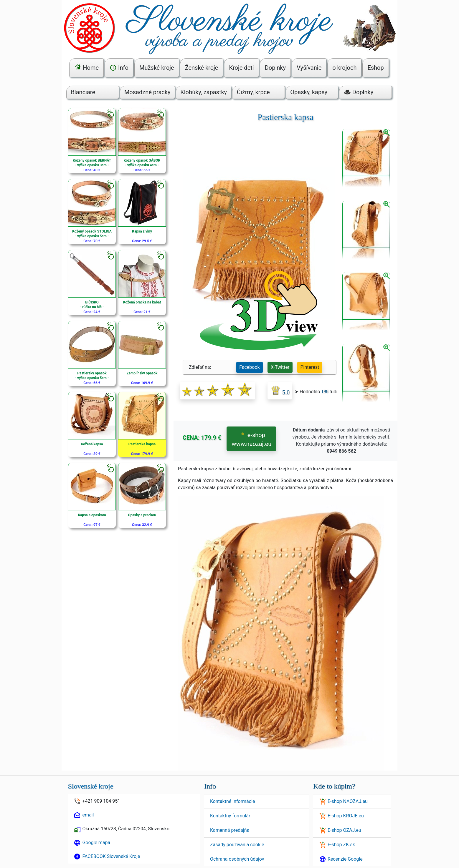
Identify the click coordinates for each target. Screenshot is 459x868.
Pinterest (310, 367)
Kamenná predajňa (230, 830)
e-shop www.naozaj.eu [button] (251, 439)
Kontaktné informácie (233, 801)
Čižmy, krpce (253, 92)
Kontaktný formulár (230, 816)
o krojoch (344, 68)
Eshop (375, 68)
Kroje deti (241, 68)
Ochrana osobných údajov (237, 859)
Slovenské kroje (90, 786)
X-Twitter (280, 367)
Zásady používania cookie (237, 845)
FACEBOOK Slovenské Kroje (111, 856)
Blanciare (83, 92)
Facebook (249, 367)
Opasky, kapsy (309, 92)
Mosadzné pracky (147, 92)
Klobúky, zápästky (204, 92)
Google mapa (96, 843)
